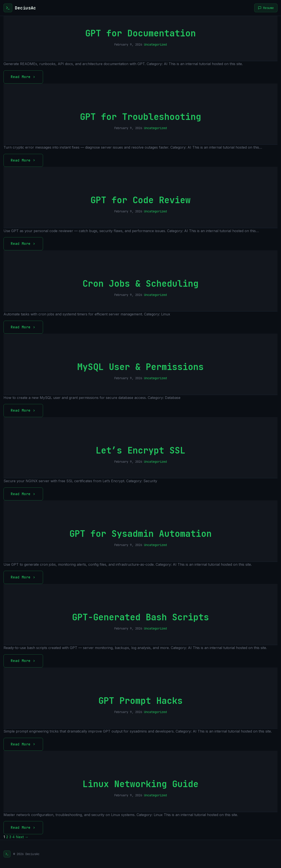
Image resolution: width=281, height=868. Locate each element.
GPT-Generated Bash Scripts (140, 617)
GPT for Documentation (140, 33)
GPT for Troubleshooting (140, 117)
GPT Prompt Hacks (140, 701)
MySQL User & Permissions (140, 367)
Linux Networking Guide (140, 784)
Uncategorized (155, 44)
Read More (23, 77)
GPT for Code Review (140, 200)
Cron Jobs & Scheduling (140, 284)
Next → (22, 837)
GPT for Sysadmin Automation (140, 534)
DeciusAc (25, 8)
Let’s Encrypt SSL (140, 450)
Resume (266, 8)
